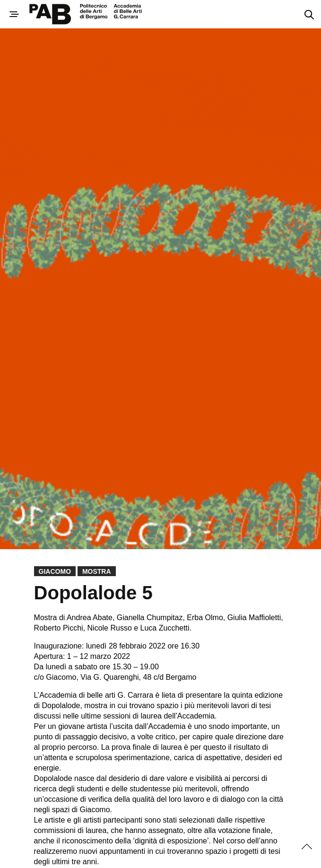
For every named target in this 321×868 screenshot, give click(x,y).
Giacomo (55, 571)
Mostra (97, 571)
